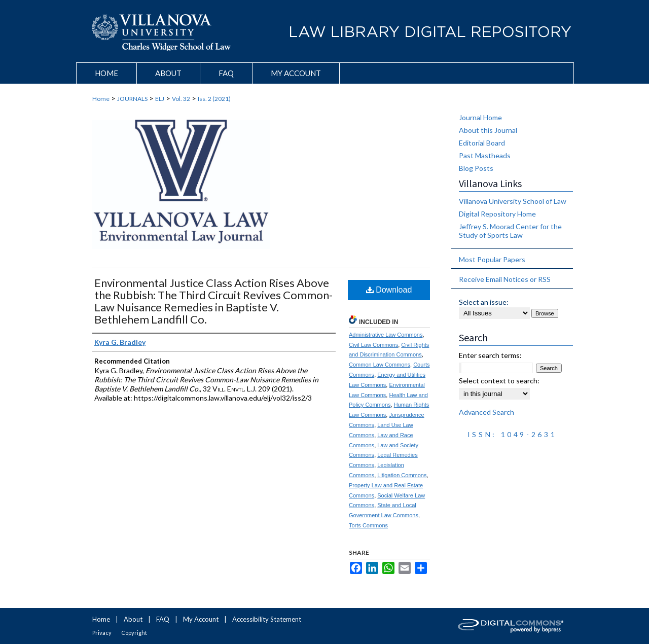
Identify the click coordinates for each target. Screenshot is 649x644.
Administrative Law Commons (386, 335)
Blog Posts (476, 168)
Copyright (134, 633)
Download (389, 290)
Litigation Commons (402, 475)
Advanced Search (486, 412)
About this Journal (488, 130)
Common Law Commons (380, 365)
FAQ (163, 619)
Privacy (102, 633)
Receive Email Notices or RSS (505, 279)
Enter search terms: (490, 355)
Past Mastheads (485, 155)
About (133, 619)
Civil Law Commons (373, 345)
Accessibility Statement (267, 619)
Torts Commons (368, 525)
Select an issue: (484, 302)
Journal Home (480, 117)
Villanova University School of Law (513, 201)
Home (101, 99)
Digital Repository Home (497, 214)
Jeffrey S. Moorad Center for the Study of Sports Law (510, 231)
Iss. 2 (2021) (214, 99)
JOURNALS (132, 99)
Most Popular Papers (492, 259)
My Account (201, 619)
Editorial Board (482, 143)
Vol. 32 (181, 99)
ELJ (160, 99)
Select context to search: (499, 381)
